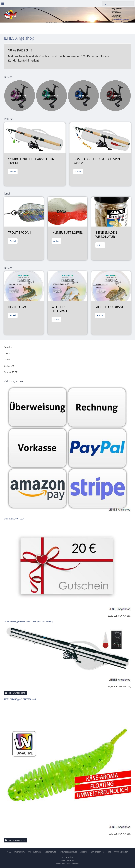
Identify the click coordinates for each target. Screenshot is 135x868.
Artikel (13, 172)
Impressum (20, 852)
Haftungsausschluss (68, 852)
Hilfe (109, 852)
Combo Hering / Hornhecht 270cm (29, 622)
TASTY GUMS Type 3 (20, 699)
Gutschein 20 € (14, 519)
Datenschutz (50, 852)
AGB (9, 852)
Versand (84, 852)
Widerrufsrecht (35, 852)
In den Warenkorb (17, 693)
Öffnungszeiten (121, 852)
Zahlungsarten (97, 852)
